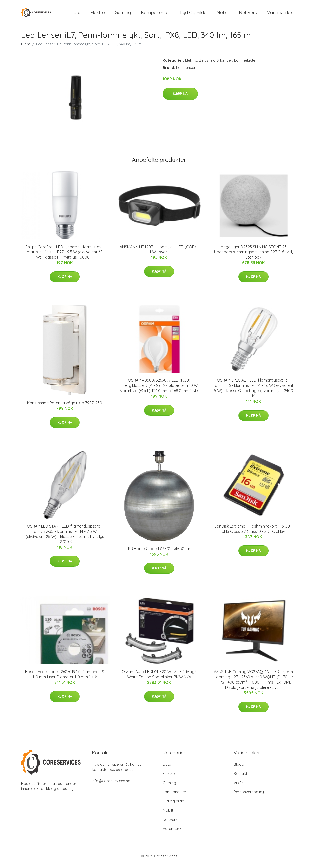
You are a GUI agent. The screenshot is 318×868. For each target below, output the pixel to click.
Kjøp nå (180, 97)
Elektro (98, 14)
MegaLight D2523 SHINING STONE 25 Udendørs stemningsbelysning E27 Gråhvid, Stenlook (253, 255)
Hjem (26, 48)
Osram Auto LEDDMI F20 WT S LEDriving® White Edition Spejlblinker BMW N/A (159, 678)
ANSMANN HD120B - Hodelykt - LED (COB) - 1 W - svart (159, 253)
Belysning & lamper (216, 64)
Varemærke (279, 14)
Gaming (123, 14)
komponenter (156, 14)
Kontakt (240, 777)
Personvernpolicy (249, 795)
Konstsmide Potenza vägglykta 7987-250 (65, 406)
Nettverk (248, 14)
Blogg (239, 768)
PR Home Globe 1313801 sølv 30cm (159, 552)
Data (75, 14)
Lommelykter (245, 64)
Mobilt (223, 14)
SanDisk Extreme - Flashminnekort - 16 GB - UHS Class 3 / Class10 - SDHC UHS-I (253, 532)
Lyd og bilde (193, 14)
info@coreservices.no (111, 784)
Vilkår (238, 786)
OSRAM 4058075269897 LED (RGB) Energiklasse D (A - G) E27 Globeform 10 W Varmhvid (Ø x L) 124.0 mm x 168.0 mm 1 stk (159, 389)
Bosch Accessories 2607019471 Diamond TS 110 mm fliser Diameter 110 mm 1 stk (65, 678)
